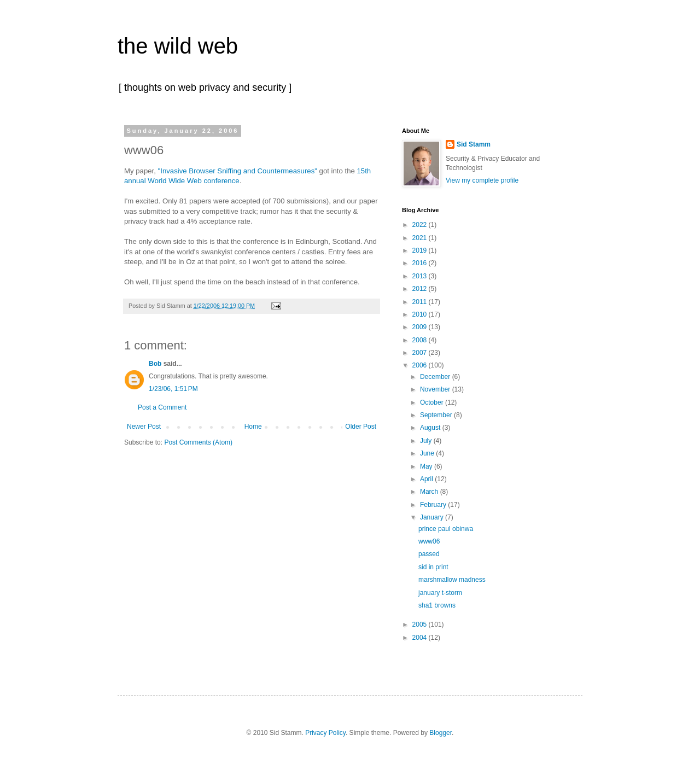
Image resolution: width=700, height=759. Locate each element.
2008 (421, 340)
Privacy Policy (325, 733)
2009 (421, 327)
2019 (421, 250)
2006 (421, 365)
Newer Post (144, 427)
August (431, 428)
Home (253, 427)
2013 (421, 276)
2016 (421, 263)
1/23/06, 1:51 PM (173, 389)
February (434, 505)
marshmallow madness (452, 580)
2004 (421, 638)
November (436, 389)
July (427, 441)
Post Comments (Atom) (198, 442)
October (433, 402)
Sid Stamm (474, 144)
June (428, 453)
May (427, 466)
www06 (429, 541)
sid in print (433, 567)
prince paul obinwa (446, 529)
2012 (421, 289)
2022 (421, 225)
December (436, 377)
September (437, 415)
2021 (421, 238)
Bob (155, 364)
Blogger (441, 733)
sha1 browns (437, 605)
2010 (421, 314)
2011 (421, 302)
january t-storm (440, 593)
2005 (421, 624)
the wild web (178, 46)
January (433, 517)
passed (429, 554)
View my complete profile (482, 180)
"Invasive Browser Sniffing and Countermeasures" (238, 171)
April (427, 479)
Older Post (361, 427)
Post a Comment (162, 407)
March (430, 492)
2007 (421, 353)
